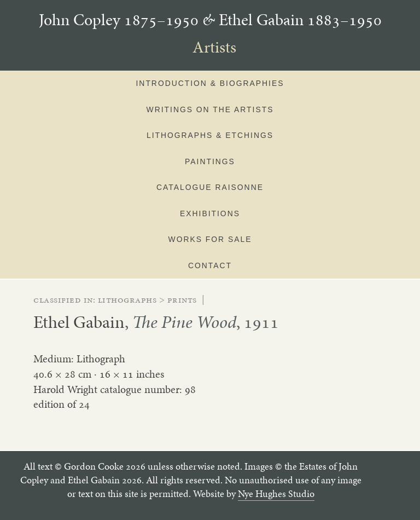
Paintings (210, 161)
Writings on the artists (210, 109)
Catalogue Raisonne (210, 187)
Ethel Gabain (79, 322)
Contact (210, 265)
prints (182, 299)
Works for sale (210, 239)
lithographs (127, 299)
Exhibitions (210, 213)
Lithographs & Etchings (210, 135)
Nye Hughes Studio (276, 494)
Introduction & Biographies (210, 83)
